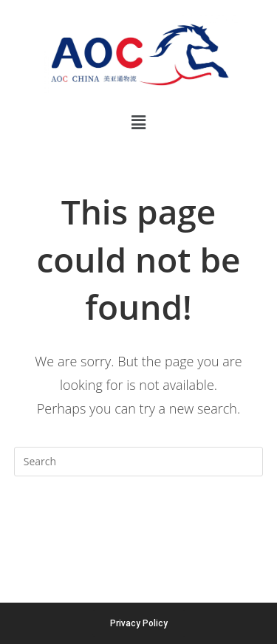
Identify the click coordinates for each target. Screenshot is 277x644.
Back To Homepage (138, 521)
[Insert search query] (139, 462)
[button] (138, 122)
